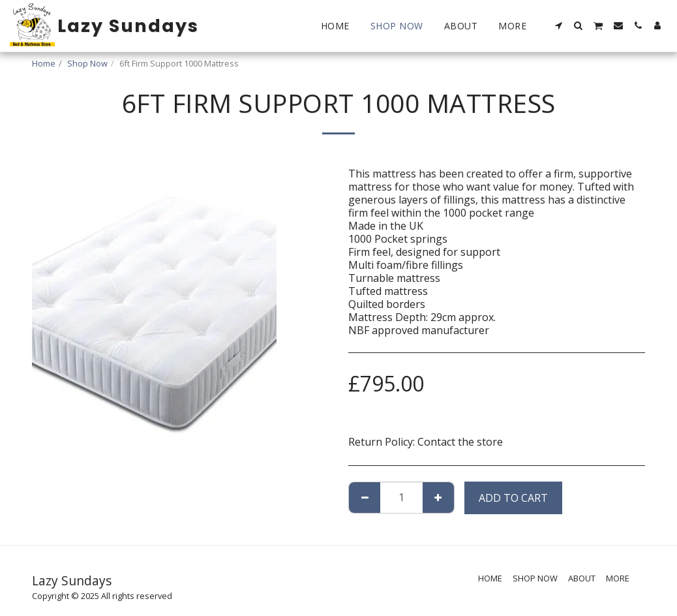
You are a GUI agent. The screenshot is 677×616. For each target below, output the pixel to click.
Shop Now (87, 63)
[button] (559, 25)
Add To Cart (513, 498)
